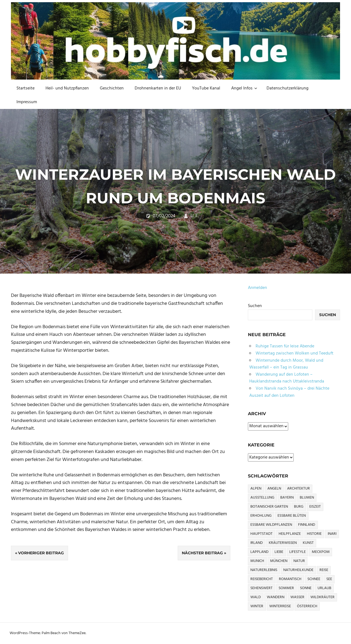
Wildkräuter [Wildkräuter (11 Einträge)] (322, 597)
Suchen (255, 306)
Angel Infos (244, 88)
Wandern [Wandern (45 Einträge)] (276, 597)
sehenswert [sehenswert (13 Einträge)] (261, 588)
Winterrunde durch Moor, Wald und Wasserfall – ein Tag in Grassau (286, 364)
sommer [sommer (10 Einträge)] (286, 588)
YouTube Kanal (206, 88)
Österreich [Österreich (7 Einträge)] (307, 606)
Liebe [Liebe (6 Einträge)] (279, 552)
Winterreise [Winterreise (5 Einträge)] (280, 606)
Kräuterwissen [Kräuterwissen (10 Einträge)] (283, 543)
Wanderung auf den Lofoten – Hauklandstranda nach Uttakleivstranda (287, 378)
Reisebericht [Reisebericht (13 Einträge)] (262, 579)
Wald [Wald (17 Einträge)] (256, 597)
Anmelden (257, 288)
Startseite (26, 88)
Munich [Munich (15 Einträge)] (257, 561)
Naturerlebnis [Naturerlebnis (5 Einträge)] (264, 570)
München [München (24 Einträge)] (279, 561)
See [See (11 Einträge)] (329, 579)
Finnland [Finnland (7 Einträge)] (307, 525)
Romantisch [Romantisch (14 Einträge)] (290, 579)
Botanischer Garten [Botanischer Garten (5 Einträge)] (269, 507)
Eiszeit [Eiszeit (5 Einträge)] (315, 507)
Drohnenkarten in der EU (158, 88)
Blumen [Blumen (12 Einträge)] (307, 498)
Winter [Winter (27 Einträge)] (257, 606)
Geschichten (112, 88)
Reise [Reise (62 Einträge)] (324, 570)
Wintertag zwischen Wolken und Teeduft (295, 353)
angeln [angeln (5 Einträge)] (274, 489)
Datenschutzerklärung (288, 88)
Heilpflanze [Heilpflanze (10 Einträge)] (290, 534)
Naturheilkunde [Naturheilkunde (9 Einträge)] (298, 570)
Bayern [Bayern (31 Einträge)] (287, 498)
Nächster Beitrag (202, 553)
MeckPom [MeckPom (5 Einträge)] (321, 552)
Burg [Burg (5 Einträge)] (299, 507)
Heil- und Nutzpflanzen (67, 88)
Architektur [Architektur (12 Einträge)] (298, 489)
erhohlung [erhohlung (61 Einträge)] (261, 516)
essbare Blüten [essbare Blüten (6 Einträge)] (292, 516)
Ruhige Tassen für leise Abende (285, 346)
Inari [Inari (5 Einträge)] (332, 534)
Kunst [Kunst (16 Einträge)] (308, 543)
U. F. (195, 216)
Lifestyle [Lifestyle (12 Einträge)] (298, 552)
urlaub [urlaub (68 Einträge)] (324, 588)
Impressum (27, 102)
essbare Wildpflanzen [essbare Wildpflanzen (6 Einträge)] (271, 525)
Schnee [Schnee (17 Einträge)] (314, 579)
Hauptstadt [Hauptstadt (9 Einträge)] (261, 534)
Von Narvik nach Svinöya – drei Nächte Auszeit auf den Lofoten (289, 392)
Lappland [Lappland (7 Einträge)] (259, 552)
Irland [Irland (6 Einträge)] (257, 543)
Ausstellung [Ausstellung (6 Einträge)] (262, 498)
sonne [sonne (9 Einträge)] (306, 588)
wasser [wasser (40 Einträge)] (297, 597)
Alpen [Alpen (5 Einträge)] (256, 489)
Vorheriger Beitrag (41, 553)
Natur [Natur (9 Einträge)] (299, 561)
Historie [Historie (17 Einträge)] (314, 534)
